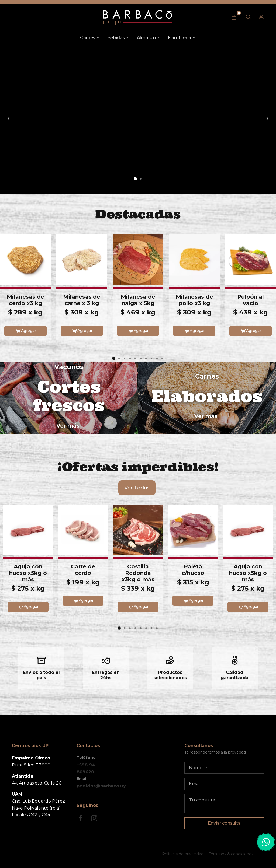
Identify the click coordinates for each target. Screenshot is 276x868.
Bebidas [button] (116, 38)
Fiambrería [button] (180, 38)
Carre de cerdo (83, 570)
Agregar (25, 331)
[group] (138, 118)
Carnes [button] (88, 38)
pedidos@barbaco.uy (101, 786)
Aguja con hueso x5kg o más (28, 573)
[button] (135, 179)
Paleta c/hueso (193, 570)
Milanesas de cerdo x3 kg (25, 300)
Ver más (68, 426)
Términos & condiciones (231, 854)
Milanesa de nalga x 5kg (138, 300)
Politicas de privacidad (183, 854)
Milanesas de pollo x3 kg (194, 300)
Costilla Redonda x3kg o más (138, 573)
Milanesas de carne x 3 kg (82, 300)
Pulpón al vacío (251, 300)
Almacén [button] (146, 38)
